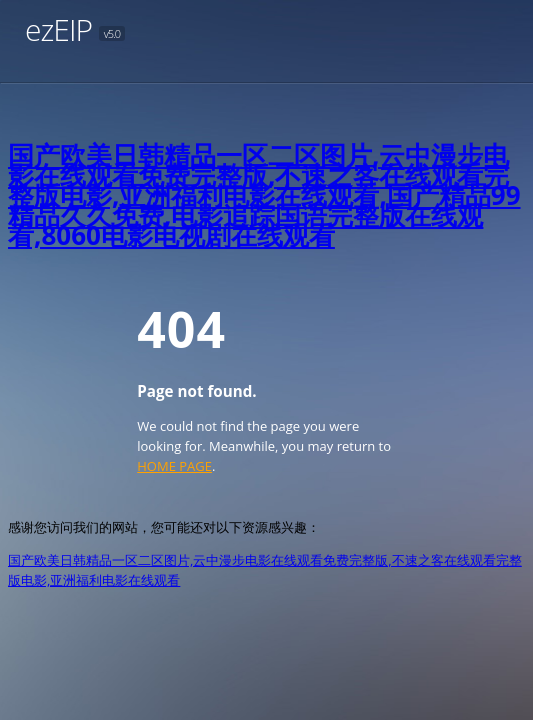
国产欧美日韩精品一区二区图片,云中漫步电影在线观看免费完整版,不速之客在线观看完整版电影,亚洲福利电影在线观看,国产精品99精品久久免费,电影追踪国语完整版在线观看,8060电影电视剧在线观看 (264, 195)
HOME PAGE (174, 466)
